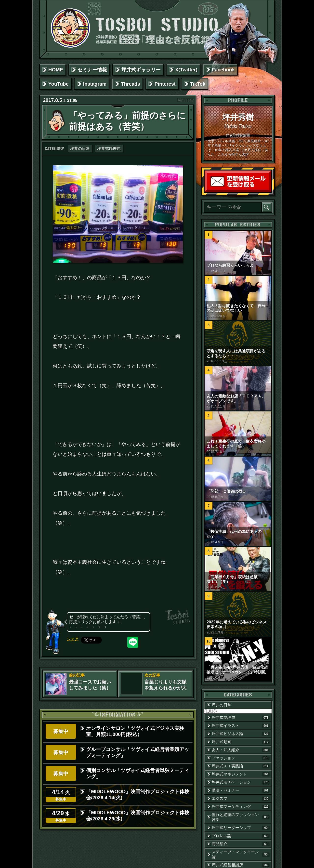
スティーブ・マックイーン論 (241, 854)
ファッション (241, 758)
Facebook (223, 70)
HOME (56, 70)
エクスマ (241, 799)
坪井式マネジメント (241, 774)
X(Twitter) (186, 70)
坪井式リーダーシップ (241, 828)
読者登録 (270, 191)
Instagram (95, 84)
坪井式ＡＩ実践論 (241, 766)
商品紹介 (241, 844)
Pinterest (165, 84)
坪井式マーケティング (241, 807)
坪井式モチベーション (241, 782)
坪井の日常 (80, 149)
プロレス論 (241, 836)
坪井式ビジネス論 (241, 734)
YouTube (59, 84)
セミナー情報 (92, 70)
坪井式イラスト (241, 726)
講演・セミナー (241, 790)
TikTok (198, 84)
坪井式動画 (241, 742)
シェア (73, 639)
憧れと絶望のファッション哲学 (241, 817)
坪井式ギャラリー (141, 70)
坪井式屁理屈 (109, 149)
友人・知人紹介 (241, 750)
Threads (131, 84)
